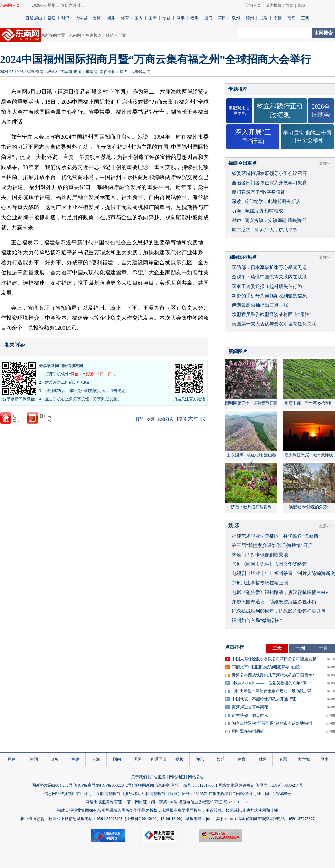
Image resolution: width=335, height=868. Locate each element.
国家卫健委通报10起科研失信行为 (267, 286)
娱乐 (111, 18)
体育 (125, 18)
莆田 (222, 18)
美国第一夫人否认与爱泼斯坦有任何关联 (274, 324)
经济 (110, 35)
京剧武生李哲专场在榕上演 (260, 583)
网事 (181, 18)
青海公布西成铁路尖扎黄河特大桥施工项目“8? (273, 675)
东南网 (75, 35)
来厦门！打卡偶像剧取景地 (260, 555)
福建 (52, 18)
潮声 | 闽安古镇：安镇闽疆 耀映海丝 (269, 220)
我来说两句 (141, 72)
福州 (194, 18)
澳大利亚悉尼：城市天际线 (309, 455)
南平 (291, 18)
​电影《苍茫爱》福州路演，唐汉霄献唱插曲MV (280, 592)
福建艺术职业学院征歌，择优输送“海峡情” (276, 536)
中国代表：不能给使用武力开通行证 (264, 699)
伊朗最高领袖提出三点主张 (260, 305)
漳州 (250, 18)
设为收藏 (273, 5)
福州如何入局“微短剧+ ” (257, 621)
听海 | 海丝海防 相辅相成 (257, 211)
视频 (179, 759)
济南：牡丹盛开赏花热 (251, 507)
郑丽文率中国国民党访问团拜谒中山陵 (266, 667)
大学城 (81, 18)
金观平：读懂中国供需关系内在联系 (269, 277)
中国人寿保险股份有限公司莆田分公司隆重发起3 (275, 659)
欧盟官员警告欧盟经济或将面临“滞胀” (271, 315)
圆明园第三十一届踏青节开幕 (251, 403)
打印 (140, 419)
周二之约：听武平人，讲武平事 (265, 230)
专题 (166, 18)
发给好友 (165, 419)
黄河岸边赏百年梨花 (250, 707)
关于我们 (139, 777)
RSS (301, 5)
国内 (139, 18)
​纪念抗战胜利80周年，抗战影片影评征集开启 (279, 611)
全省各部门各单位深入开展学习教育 (269, 183)
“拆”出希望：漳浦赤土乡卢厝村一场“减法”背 (272, 691)
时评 (65, 18)
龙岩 (264, 18)
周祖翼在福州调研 (248, 731)
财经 (262, 759)
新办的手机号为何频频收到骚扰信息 (269, 296)
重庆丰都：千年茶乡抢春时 (309, 403)
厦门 (208, 18)
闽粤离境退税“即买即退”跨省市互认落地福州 (272, 723)
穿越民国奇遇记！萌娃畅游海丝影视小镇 (274, 602)
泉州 (236, 18)
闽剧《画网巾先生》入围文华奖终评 (269, 564)
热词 (34, 759)
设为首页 (253, 5)
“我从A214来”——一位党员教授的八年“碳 (269, 683)
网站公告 (196, 777)
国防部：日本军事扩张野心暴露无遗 (269, 268)
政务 (55, 759)
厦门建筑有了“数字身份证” (260, 192)
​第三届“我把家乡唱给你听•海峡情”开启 (272, 545)
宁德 (278, 18)
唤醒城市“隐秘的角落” (309, 507)
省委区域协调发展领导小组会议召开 (269, 173)
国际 (153, 18)
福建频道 (93, 35)
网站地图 (177, 777)
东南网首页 (10, 5)
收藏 (151, 419)
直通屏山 (34, 18)
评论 (200, 759)
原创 (12, 759)
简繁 (289, 5)
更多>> (325, 163)
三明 (305, 18)
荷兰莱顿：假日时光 (250, 715)
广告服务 (158, 777)
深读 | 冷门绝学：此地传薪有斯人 (266, 202)
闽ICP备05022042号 (114, 785)
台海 (97, 18)
